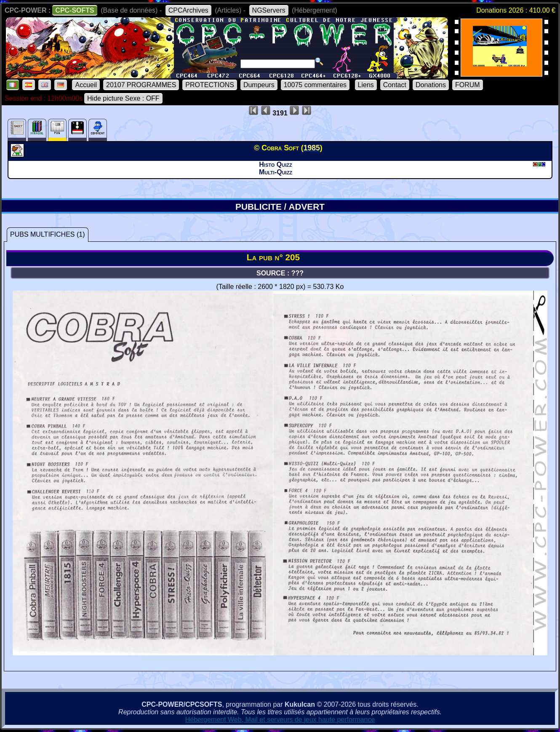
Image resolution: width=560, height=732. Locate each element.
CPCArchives (188, 10)
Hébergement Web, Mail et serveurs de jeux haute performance (280, 720)
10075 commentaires (315, 85)
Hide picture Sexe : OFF (123, 98)
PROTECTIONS (210, 85)
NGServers (269, 10)
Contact (395, 85)
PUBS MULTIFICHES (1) (48, 234)
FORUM (468, 85)
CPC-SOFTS (75, 10)
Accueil (86, 85)
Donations (431, 85)
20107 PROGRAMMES (141, 85)
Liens (366, 85)
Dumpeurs (259, 85)
